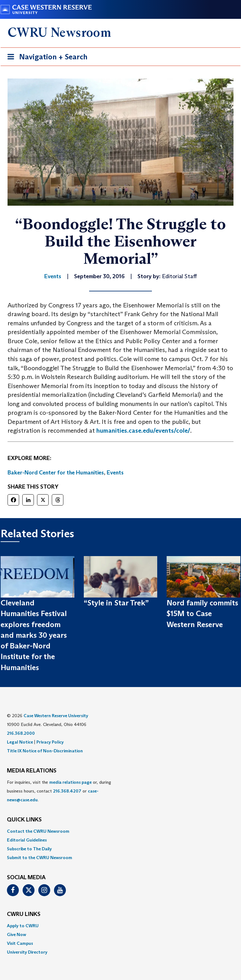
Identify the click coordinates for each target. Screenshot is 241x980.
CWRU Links (24, 914)
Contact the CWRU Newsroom (38, 831)
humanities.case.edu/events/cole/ (143, 430)
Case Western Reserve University (56, 716)
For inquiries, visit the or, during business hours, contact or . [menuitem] (59, 791)
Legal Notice (20, 742)
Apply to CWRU (23, 926)
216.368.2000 (21, 733)
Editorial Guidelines (27, 840)
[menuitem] (120, 831)
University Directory (27, 952)
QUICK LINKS (24, 820)
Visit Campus (20, 943)
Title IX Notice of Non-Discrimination (45, 751)
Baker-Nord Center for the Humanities (56, 473)
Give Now (16, 934)
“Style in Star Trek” (116, 603)
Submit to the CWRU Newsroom (40, 858)
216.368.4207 (67, 791)
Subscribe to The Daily (29, 849)
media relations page (70, 782)
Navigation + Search (46, 58)
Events (115, 473)
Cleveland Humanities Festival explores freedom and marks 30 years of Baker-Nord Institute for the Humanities (34, 635)
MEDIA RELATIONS (32, 771)
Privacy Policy (50, 742)
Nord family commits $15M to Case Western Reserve (202, 614)
